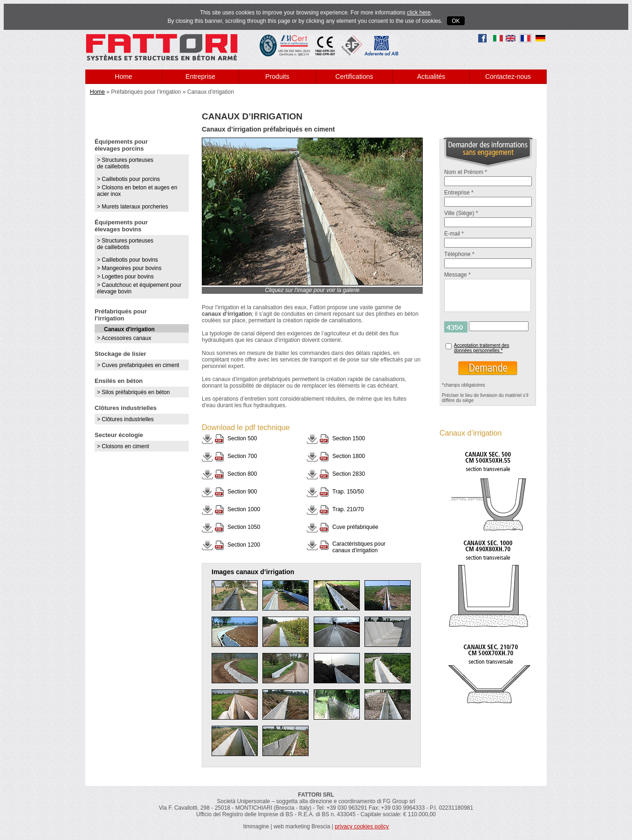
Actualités (431, 76)
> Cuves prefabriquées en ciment (138, 365)
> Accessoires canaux (124, 338)
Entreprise (200, 76)
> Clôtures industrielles (125, 419)
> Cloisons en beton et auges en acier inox (137, 191)
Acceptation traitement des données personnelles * (481, 348)
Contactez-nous (508, 76)
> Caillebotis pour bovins (127, 260)
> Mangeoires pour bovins (129, 268)
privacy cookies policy (362, 826)
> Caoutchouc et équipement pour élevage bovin (139, 288)
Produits (277, 76)
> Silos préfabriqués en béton (133, 392)
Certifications (354, 76)
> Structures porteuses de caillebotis (125, 163)
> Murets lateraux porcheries (132, 207)
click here (419, 13)
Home (123, 76)
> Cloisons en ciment (123, 446)
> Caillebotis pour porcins (128, 179)
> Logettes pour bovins (125, 277)
